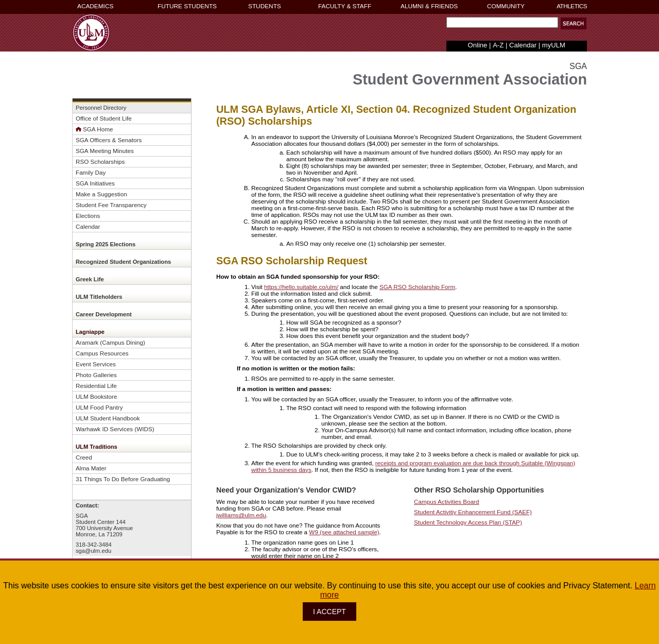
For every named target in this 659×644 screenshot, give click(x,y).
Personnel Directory (101, 108)
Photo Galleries (96, 375)
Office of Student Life (104, 118)
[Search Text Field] (502, 22)
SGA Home (98, 129)
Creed (84, 457)
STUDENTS (265, 6)
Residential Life (96, 386)
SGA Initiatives (95, 183)
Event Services (96, 364)
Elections (88, 216)
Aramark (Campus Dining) (110, 342)
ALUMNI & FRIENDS (429, 6)
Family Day (91, 172)
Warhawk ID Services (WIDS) (115, 429)
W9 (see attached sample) (344, 532)
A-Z (498, 45)
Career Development (104, 314)
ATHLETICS (572, 6)
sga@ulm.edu (93, 551)
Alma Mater (91, 468)
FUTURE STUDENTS (187, 6)
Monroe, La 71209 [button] (99, 534)
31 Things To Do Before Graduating (123, 479)
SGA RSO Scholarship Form (417, 287)
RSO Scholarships (100, 162)
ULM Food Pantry (99, 407)
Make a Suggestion (101, 194)
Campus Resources (102, 353)
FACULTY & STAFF (345, 6)
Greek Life (90, 279)
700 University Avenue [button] (104, 528)
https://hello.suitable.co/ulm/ (301, 287)
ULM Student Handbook (108, 418)
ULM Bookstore (96, 396)
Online (478, 45)
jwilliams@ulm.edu (241, 515)
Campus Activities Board (447, 502)
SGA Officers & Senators (109, 140)
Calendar (523, 45)
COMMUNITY (506, 6)
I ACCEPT (329, 612)
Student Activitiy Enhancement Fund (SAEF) (473, 512)
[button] (574, 23)
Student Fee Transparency (111, 205)
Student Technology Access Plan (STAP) (468, 522)
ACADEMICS (95, 6)
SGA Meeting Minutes (105, 151)
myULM (554, 45)
